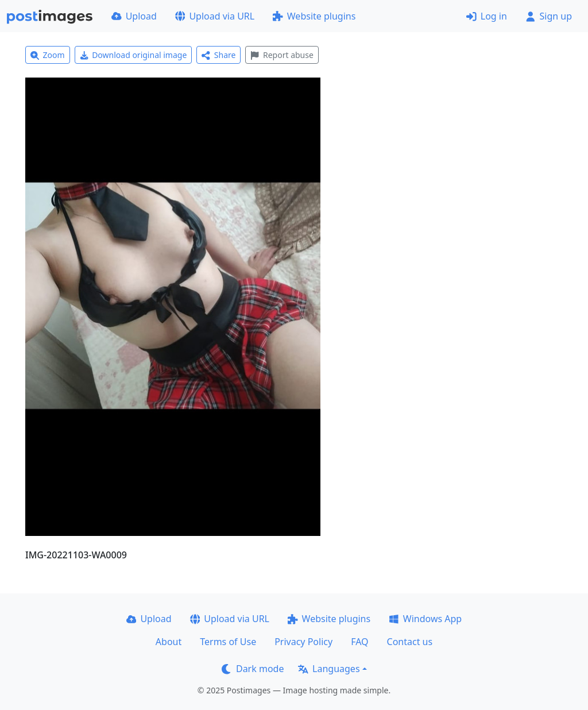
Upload (134, 16)
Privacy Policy (303, 642)
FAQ (359, 642)
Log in (487, 16)
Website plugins (314, 16)
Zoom (48, 55)
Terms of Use (228, 642)
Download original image (134, 55)
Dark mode (253, 669)
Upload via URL (215, 16)
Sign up (549, 16)
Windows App (425, 619)
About (169, 642)
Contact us (410, 642)
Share (218, 55)
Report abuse (282, 55)
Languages (329, 669)
